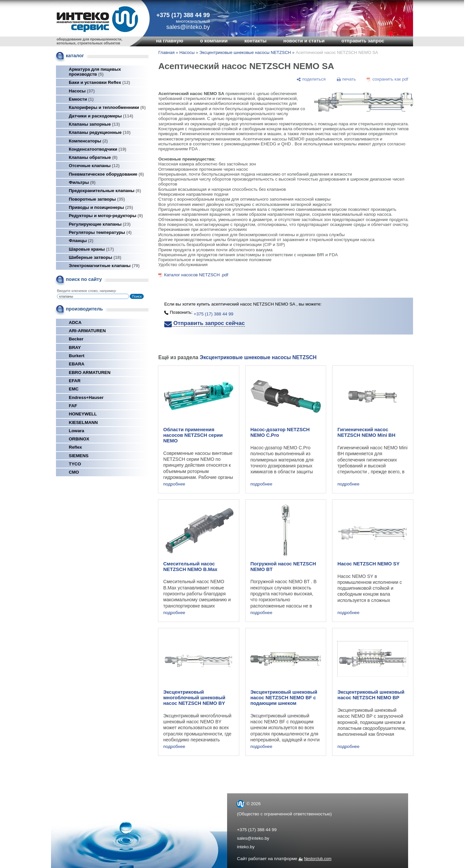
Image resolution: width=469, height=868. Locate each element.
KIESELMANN (83, 422)
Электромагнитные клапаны (104, 266)
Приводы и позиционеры (101, 207)
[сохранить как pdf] (388, 79)
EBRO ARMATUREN (90, 372)
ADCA (75, 322)
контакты (255, 41)
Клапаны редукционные (100, 132)
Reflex (75, 447)
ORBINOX (79, 439)
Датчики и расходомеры (101, 116)
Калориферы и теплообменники (107, 107)
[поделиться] (311, 79)
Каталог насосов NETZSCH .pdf (196, 275)
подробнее (174, 484)
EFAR (75, 381)
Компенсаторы (88, 141)
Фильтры (82, 182)
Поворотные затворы (97, 199)
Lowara (77, 431)
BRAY (75, 347)
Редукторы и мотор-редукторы (106, 216)
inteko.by (246, 847)
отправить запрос (363, 41)
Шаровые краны (91, 249)
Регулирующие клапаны (100, 224)
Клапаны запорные (94, 124)
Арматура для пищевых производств (95, 72)
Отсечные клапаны (94, 166)
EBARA (77, 364)
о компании (214, 41)
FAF (73, 406)
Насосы (82, 91)
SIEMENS (79, 456)
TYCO (75, 464)
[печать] (346, 79)
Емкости (81, 99)
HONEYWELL (83, 414)
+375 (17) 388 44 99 (183, 15)
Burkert (77, 356)
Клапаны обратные (93, 157)
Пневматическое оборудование (106, 174)
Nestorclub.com (318, 859)
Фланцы (81, 241)
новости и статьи (304, 41)
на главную (170, 41)
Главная (166, 52)
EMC (74, 389)
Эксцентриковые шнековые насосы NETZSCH (245, 52)
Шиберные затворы (95, 257)
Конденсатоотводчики (98, 149)
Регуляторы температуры (100, 232)
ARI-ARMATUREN (87, 331)
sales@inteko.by (253, 838)
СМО (74, 472)
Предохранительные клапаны (105, 191)
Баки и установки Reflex (99, 82)
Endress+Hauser (86, 397)
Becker (76, 339)
